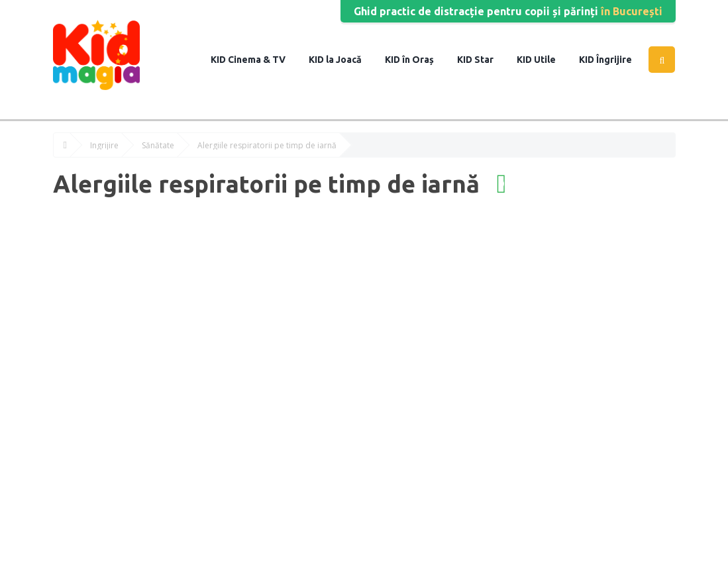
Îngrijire (613, 60)
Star (483, 60)
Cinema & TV (256, 60)
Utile (544, 60)
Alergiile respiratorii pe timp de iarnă (267, 146)
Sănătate (158, 146)
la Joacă (343, 60)
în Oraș (417, 60)
